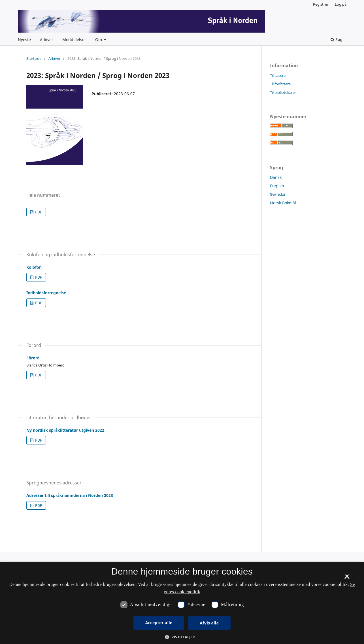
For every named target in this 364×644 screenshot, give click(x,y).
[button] (182, 637)
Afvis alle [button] (209, 623)
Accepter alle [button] (159, 623)
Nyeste (24, 40)
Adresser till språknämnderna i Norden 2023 (70, 495)
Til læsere (278, 75)
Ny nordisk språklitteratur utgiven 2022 (65, 430)
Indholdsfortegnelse (46, 293)
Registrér (321, 4)
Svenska (278, 194)
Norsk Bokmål (283, 203)
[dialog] (182, 603)
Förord (33, 358)
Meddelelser (74, 40)
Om (99, 40)
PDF (38, 212)
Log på (341, 4)
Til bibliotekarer (283, 92)
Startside (34, 58)
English (277, 186)
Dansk (276, 177)
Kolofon (34, 267)
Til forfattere (280, 84)
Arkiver (47, 40)
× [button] (347, 579)
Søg (337, 40)
